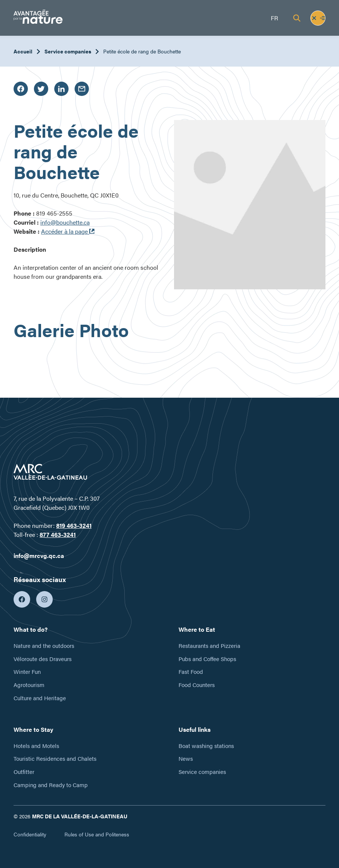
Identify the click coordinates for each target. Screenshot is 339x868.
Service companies (68, 51)
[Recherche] (297, 18)
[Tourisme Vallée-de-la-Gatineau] (38, 18)
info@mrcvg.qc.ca (39, 556)
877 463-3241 (58, 534)
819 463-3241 (74, 525)
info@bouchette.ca (65, 222)
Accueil (23, 51)
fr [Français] (274, 18)
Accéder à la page (68, 231)
